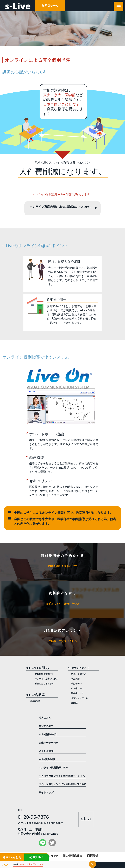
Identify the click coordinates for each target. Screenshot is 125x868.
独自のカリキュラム (44, 683)
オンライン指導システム (46, 679)
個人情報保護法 (73, 856)
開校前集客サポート (44, 674)
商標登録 (93, 856)
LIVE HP (53, 856)
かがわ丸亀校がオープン (29, 865)
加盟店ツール (50, 6)
